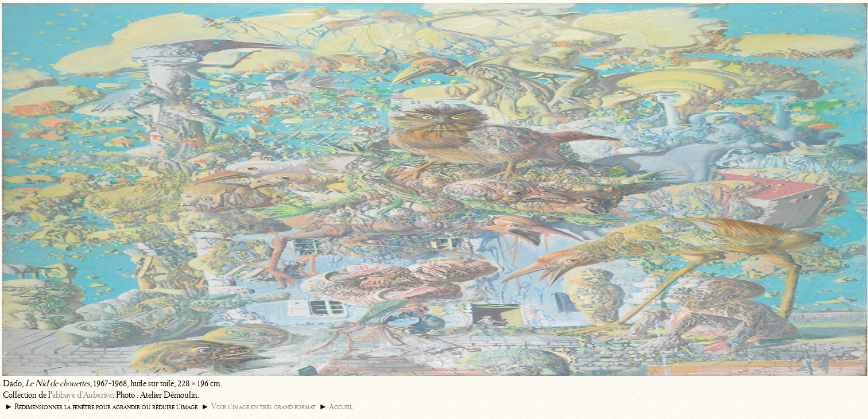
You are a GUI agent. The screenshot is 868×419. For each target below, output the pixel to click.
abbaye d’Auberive (82, 395)
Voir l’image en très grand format (263, 407)
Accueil (341, 407)
